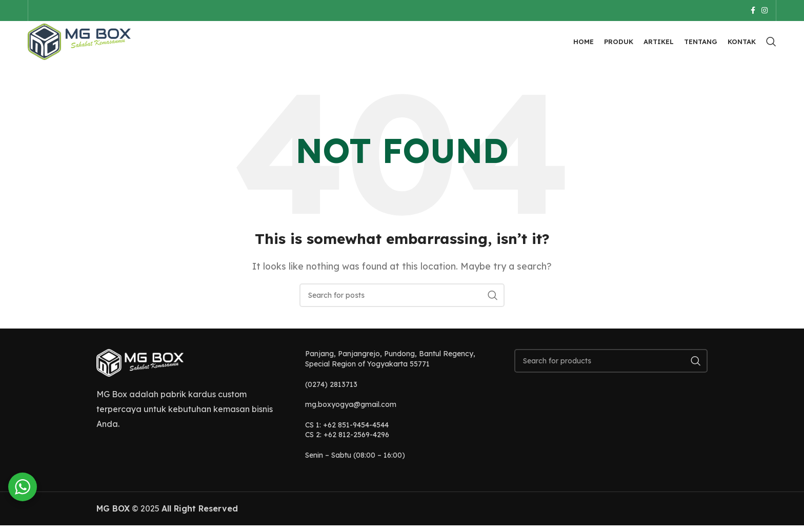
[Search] (771, 46)
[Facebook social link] (753, 11)
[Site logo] (84, 45)
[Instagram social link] (765, 11)
